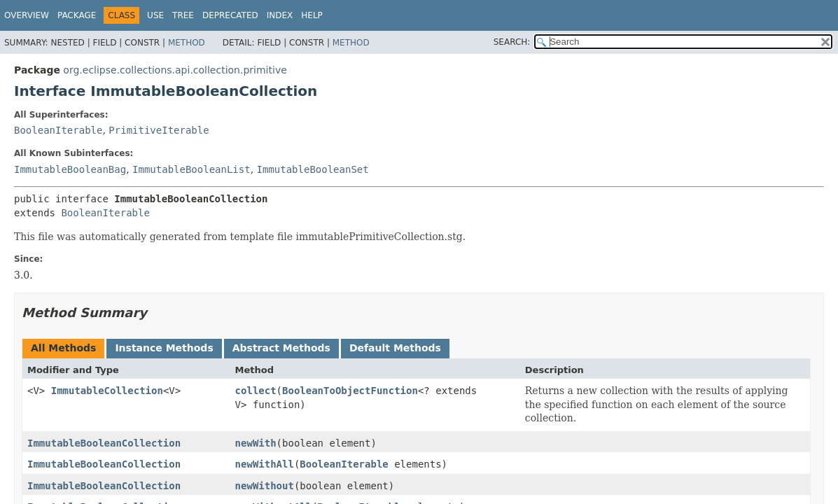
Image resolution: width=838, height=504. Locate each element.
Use (155, 15)
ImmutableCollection (107, 391)
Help (312, 15)
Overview (27, 15)
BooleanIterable (58, 130)
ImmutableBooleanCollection (104, 443)
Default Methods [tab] (395, 348)
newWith (256, 443)
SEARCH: (512, 42)
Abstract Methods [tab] (281, 348)
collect (256, 391)
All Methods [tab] (63, 348)
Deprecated (230, 15)
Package (77, 15)
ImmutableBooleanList (191, 169)
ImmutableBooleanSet (313, 169)
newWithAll (265, 464)
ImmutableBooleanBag (70, 169)
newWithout (265, 486)
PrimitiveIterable (159, 130)
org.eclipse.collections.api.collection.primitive (175, 70)
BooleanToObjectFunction (350, 391)
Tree (183, 15)
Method (187, 43)
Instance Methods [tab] (164, 348)
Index (280, 15)
